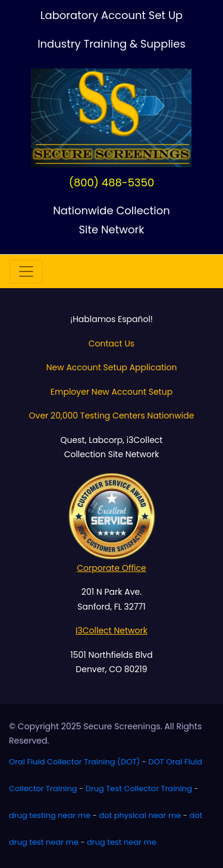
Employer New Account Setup (111, 392)
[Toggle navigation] (26, 271)
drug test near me (122, 842)
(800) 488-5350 (112, 182)
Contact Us (111, 344)
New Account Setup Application (112, 367)
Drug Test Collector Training (139, 789)
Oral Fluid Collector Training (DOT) (74, 762)
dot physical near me (140, 815)
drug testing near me (50, 815)
